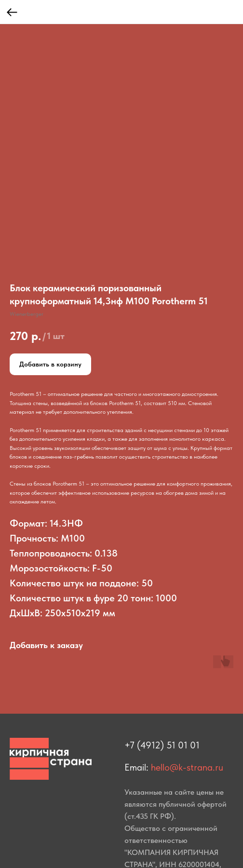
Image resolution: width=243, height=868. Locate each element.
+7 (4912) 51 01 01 (162, 745)
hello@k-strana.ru (187, 767)
